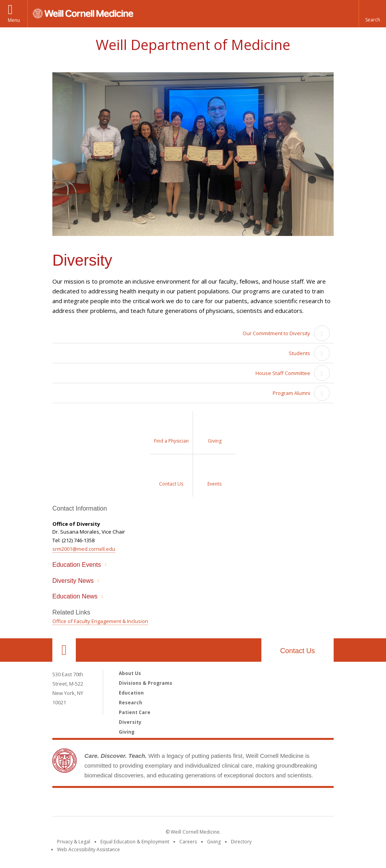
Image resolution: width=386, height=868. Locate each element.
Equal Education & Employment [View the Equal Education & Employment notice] (135, 842)
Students (299, 353)
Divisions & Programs (146, 683)
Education (131, 693)
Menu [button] (14, 20)
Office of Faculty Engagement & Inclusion (100, 621)
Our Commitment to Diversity (276, 333)
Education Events (77, 565)
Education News (75, 596)
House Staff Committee (283, 373)
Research (130, 703)
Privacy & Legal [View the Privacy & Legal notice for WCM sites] (74, 842)
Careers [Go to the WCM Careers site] (188, 842)
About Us (130, 673)
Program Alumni (291, 393)
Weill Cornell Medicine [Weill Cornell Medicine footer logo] (136, 804)
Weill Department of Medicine (193, 45)
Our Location (64, 650)
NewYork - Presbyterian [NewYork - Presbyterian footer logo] (258, 804)
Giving (127, 732)
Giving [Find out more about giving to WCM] (214, 842)
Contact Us (298, 651)
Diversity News (73, 581)
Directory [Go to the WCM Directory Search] (241, 842)
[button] (372, 14)
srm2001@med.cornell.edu (84, 549)
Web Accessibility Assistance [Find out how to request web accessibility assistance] (88, 849)
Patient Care (135, 712)
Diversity (130, 722)
